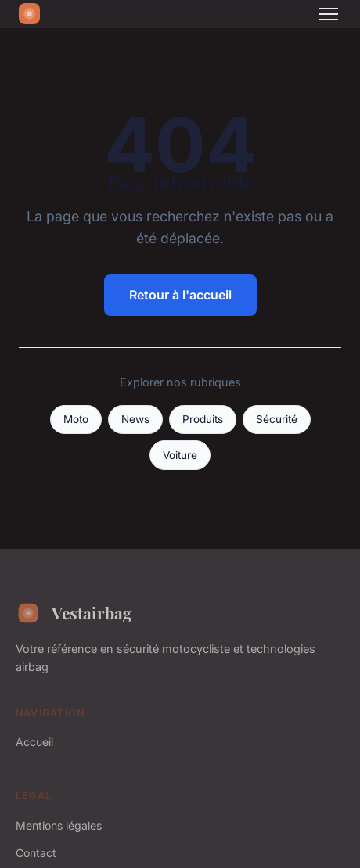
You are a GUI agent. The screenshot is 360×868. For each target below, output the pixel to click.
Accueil (34, 742)
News (135, 419)
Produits (203, 419)
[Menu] (329, 14)
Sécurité (277, 419)
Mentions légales (59, 825)
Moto (76, 419)
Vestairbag (74, 613)
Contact (36, 853)
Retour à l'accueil (180, 295)
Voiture (180, 455)
